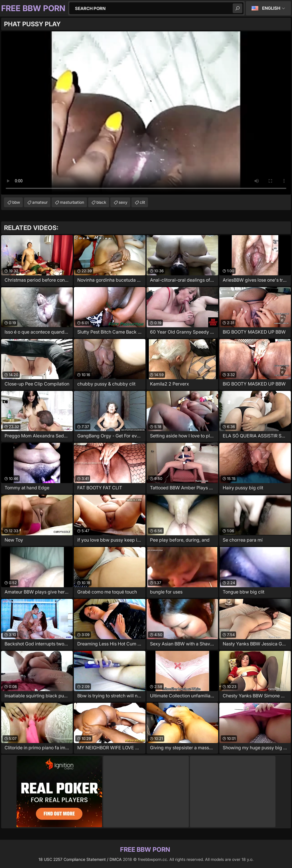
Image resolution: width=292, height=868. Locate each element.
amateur (40, 202)
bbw (16, 202)
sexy (123, 202)
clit (142, 202)
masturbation (72, 202)
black (101, 202)
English (271, 8)
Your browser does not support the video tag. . (146, 113)
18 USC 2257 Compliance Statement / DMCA (80, 859)
